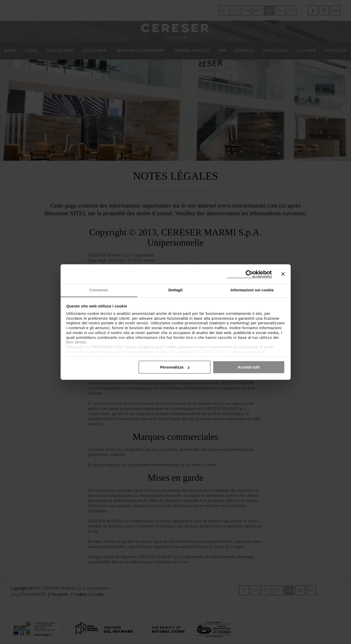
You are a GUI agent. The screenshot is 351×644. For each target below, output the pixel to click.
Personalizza (175, 367)
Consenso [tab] (99, 290)
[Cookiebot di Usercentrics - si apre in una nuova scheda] (249, 274)
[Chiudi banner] (283, 274)
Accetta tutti (249, 367)
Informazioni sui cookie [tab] (252, 290)
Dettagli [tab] (176, 290)
